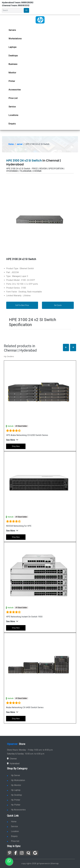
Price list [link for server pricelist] (13, 841)
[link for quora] (28, 853)
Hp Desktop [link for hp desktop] (14, 795)
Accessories (15, 90)
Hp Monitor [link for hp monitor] (14, 785)
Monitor (12, 73)
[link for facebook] (16, 853)
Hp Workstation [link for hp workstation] (16, 780)
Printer (12, 81)
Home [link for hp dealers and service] (12, 822)
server (20, 144)
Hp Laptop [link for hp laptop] (14, 790)
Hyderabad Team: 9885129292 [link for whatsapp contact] (18, 3)
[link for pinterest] (10, 853)
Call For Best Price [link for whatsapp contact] (22, 305)
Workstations (15, 39)
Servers (12, 30)
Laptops (12, 47)
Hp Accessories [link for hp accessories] (16, 810)
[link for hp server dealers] (40, 20)
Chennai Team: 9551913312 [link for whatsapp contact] (16, 5)
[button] (66, 347)
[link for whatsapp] (9, 862)
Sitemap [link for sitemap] (55, 863)
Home (11, 144)
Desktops (13, 56)
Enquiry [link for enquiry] (12, 836)
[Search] (12, 10)
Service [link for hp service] (12, 107)
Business (13, 64)
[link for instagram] (22, 853)
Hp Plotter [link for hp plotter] (14, 805)
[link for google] (35, 853)
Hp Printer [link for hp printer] (14, 800)
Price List (13, 98)
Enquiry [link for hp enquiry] (12, 124)
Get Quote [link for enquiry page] (58, 305)
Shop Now (16, 446)
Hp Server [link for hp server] (14, 775)
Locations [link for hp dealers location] (13, 115)
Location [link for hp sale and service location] (13, 831)
